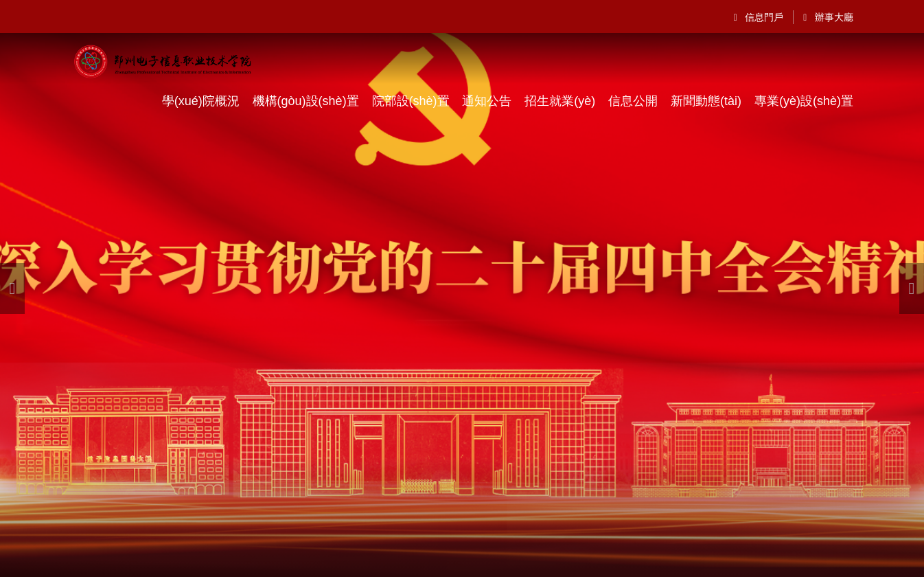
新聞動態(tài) (706, 101)
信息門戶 (759, 17)
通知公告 (487, 101)
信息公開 (633, 101)
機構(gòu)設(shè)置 (306, 101)
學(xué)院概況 (201, 101)
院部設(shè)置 (411, 101)
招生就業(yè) (560, 101)
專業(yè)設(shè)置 (804, 101)
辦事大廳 (828, 17)
